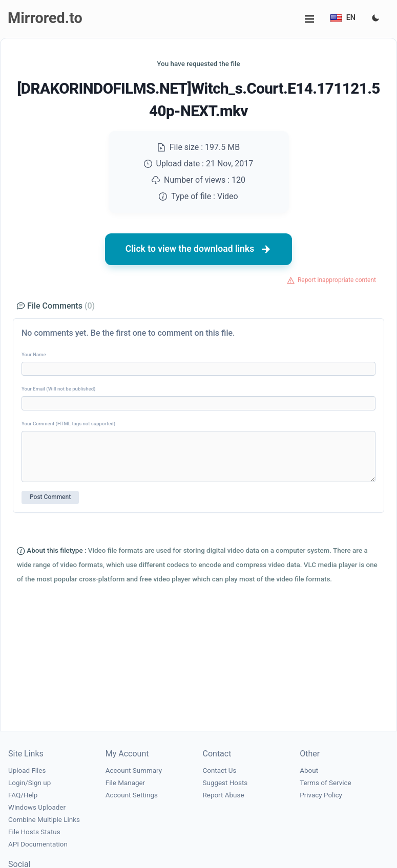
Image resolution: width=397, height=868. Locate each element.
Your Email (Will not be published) (58, 389)
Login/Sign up (29, 783)
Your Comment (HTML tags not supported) (68, 424)
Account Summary (134, 771)
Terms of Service (325, 783)
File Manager (125, 783)
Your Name (34, 354)
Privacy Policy (321, 795)
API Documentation (38, 844)
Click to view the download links (199, 249)
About (309, 771)
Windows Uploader (37, 807)
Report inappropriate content (337, 280)
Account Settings (132, 795)
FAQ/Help (23, 795)
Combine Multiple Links (44, 820)
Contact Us (220, 771)
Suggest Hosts (225, 783)
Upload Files (27, 771)
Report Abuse (224, 795)
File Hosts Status (34, 832)
